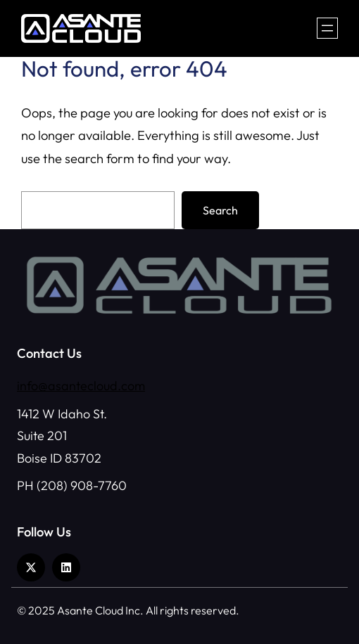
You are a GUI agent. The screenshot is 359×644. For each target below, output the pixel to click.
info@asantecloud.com (81, 386)
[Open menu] (327, 28)
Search (220, 210)
